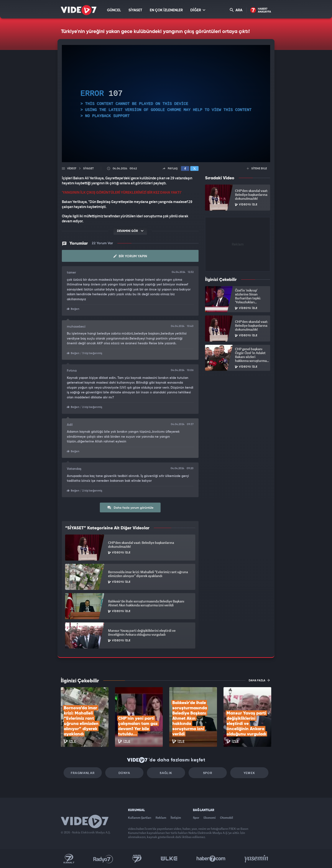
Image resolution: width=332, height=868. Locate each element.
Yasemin (257, 859)
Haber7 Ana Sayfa (261, 10)
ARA (236, 10)
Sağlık (166, 773)
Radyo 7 (103, 859)
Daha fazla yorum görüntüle (130, 508)
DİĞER (198, 10)
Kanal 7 (69, 859)
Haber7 (211, 859)
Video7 (72, 169)
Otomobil (227, 818)
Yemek (249, 773)
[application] (166, 104)
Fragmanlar (83, 773)
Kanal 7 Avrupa (137, 859)
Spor (208, 773)
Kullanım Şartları (140, 818)
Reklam (161, 818)
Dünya (124, 773)
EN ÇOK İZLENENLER (166, 10)
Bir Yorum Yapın (130, 256)
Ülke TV (169, 859)
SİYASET (135, 10)
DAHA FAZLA (259, 680)
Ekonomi (210, 818)
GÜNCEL (114, 10)
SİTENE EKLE (257, 169)
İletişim (176, 818)
